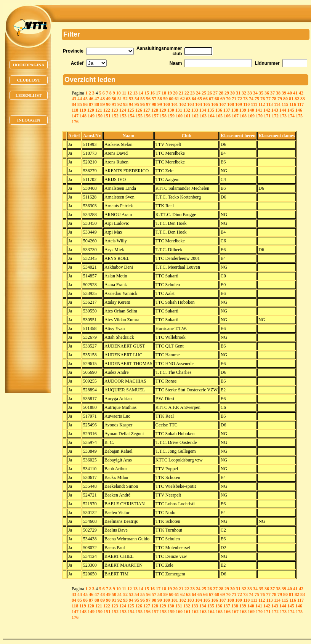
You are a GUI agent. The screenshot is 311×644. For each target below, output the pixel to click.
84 (74, 104)
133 (195, 110)
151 (107, 116)
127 (147, 110)
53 (131, 99)
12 (130, 93)
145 (291, 110)
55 (143, 99)
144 (283, 110)
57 (154, 99)
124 (123, 110)
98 (154, 104)
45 (85, 99)
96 (143, 104)
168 (243, 116)
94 (131, 104)
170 (259, 116)
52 (125, 99)
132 (187, 110)
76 (263, 99)
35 (261, 93)
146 (299, 110)
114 (277, 104)
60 (171, 99)
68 (217, 99)
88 (97, 104)
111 (254, 104)
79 (280, 99)
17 (158, 93)
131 (179, 110)
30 (232, 93)
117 (301, 104)
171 (267, 116)
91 (114, 104)
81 (291, 99)
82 (297, 99)
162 (195, 116)
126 (139, 110)
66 (205, 99)
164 (211, 116)
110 (246, 104)
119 (83, 110)
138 (235, 110)
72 (240, 99)
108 (231, 104)
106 (215, 104)
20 (175, 93)
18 (164, 93)
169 (251, 116)
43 (74, 99)
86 (85, 104)
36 (267, 93)
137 (227, 110)
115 (285, 104)
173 (283, 116)
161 (187, 116)
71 (234, 99)
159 (171, 116)
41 (295, 93)
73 (245, 99)
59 (165, 99)
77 (268, 99)
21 (181, 93)
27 (215, 93)
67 (211, 99)
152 (115, 116)
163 (203, 116)
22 (187, 93)
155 (139, 116)
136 (219, 110)
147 (75, 116)
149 (91, 116)
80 (285, 99)
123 (115, 110)
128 (155, 110)
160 (179, 116)
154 (131, 116)
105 (207, 104)
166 (227, 116)
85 (80, 104)
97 (148, 104)
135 (211, 110)
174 (291, 116)
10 (119, 93)
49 (108, 99)
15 (147, 93)
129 (163, 110)
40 (290, 93)
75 (257, 99)
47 (97, 99)
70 (228, 99)
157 (155, 116)
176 (75, 122)
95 (137, 104)
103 (191, 104)
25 (204, 93)
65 (200, 99)
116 (293, 104)
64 (194, 99)
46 (91, 99)
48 (103, 99)
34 (255, 93)
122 (107, 110)
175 (299, 116)
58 (160, 99)
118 (75, 110)
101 (175, 104)
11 (124, 93)
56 (148, 99)
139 (243, 110)
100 (167, 104)
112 (262, 104)
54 (137, 99)
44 (80, 99)
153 (123, 116)
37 (273, 93)
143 (275, 110)
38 (278, 93)
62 (183, 99)
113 (269, 104)
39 (284, 93)
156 (147, 116)
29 (227, 93)
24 (198, 93)
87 (91, 104)
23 (192, 93)
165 (219, 116)
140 (251, 110)
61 (177, 99)
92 (120, 104)
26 (210, 93)
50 (114, 99)
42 (301, 93)
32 (244, 93)
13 (135, 93)
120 (91, 110)
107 (223, 104)
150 (99, 116)
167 (235, 116)
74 (251, 99)
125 (131, 110)
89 (103, 104)
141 (259, 110)
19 (170, 93)
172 (275, 116)
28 (221, 93)
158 (163, 116)
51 (120, 99)
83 (303, 99)
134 (203, 110)
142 (267, 110)
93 (125, 104)
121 (99, 110)
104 (199, 104)
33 (250, 93)
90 (108, 104)
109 (239, 104)
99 (160, 104)
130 (171, 110)
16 (152, 93)
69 (223, 99)
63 (188, 99)
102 (183, 104)
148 (83, 116)
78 (274, 99)
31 (238, 93)
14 (141, 93)
